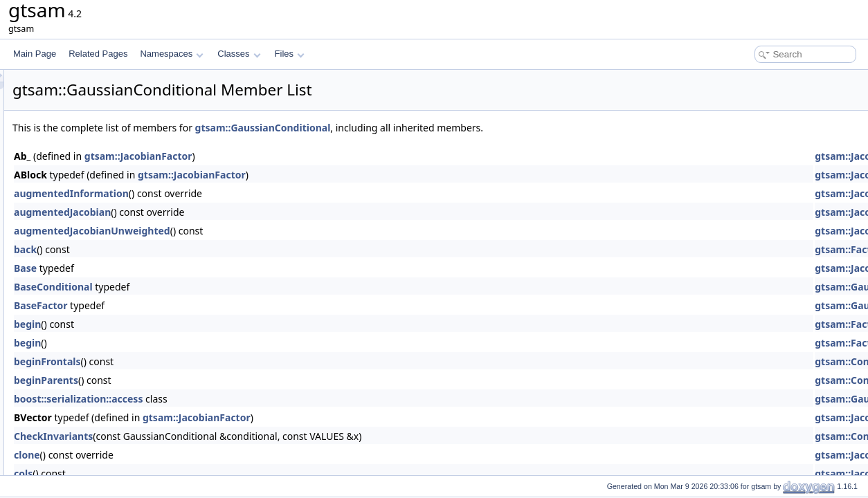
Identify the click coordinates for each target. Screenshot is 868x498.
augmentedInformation (244, 193)
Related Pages (98, 54)
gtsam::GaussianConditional (436, 128)
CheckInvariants (226, 436)
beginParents (219, 380)
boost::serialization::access (251, 399)
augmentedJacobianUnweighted (265, 231)
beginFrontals (220, 361)
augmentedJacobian (235, 212)
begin (200, 324)
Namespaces (171, 54)
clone (200, 455)
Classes (239, 54)
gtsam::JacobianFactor (311, 156)
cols (196, 473)
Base (198, 268)
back (198, 249)
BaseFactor (214, 305)
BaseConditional (226, 287)
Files (290, 54)
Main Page (35, 54)
